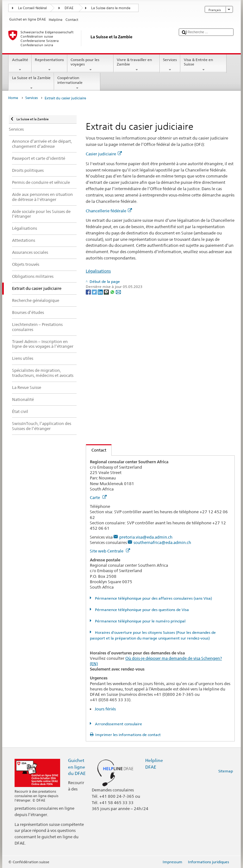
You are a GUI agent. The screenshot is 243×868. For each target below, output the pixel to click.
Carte (98, 497)
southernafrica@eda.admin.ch (162, 542)
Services (170, 65)
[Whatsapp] (113, 292)
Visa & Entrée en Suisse (203, 65)
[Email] (118, 292)
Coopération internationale (77, 83)
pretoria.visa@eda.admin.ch (146, 537)
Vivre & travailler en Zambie (137, 65)
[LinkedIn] (101, 292)
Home (13, 98)
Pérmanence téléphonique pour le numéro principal (140, 621)
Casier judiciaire (104, 154)
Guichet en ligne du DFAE (77, 767)
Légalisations (98, 271)
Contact (96, 450)
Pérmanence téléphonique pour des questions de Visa (141, 610)
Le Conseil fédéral (32, 8)
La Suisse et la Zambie (31, 83)
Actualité (20, 65)
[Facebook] (89, 292)
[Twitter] (95, 292)
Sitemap (226, 771)
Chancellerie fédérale (109, 211)
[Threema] (107, 292)
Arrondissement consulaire (118, 724)
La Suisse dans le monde (111, 8)
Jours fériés (105, 709)
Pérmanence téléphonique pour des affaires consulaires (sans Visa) (153, 598)
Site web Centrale (110, 551)
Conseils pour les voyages (90, 65)
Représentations (50, 65)
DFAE (69, 8)
